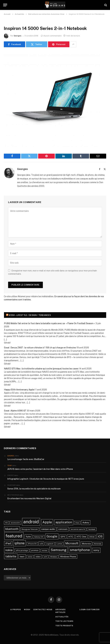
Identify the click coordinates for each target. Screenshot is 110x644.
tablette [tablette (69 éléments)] (11, 556)
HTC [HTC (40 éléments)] (71, 537)
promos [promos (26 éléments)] (35, 550)
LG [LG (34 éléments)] (41, 543)
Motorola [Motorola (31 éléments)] (86, 544)
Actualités (62, 617)
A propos (16, 609)
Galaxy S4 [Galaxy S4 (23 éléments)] (39, 537)
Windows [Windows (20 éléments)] (54, 557)
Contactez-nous (43, 609)
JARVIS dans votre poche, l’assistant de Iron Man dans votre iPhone (40, 469)
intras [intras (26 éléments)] (92, 537)
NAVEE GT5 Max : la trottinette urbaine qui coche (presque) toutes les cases (41, 369)
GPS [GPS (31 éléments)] (63, 537)
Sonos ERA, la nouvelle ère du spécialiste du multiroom (34, 489)
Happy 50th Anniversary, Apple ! (20, 390)
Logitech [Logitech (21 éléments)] (50, 544)
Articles (60, 612)
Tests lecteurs (64, 621)
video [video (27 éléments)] (38, 557)
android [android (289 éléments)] (31, 522)
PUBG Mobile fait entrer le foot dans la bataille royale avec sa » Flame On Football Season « (50, 323)
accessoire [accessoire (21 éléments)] (15, 523)
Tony (10, 466)
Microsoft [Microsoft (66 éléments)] (72, 543)
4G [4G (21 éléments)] (6, 523)
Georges (18, 36)
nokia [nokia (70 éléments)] (9, 550)
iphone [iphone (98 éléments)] (19, 543)
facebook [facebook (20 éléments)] (92, 529)
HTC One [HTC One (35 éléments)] (81, 537)
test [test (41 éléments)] (22, 557)
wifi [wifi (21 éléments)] (45, 557)
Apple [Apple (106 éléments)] (47, 522)
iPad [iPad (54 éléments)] (8, 543)
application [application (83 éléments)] (64, 522)
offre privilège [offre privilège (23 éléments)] (22, 550)
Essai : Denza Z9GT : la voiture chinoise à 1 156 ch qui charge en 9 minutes (40, 348)
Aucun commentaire (51, 36)
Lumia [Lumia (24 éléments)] (59, 544)
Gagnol (11, 456)
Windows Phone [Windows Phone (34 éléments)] (68, 557)
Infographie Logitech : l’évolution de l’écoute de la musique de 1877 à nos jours (46, 479)
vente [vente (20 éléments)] (30, 557)
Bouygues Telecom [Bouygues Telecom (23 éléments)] (30, 529)
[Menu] (5, 5)
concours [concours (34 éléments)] (63, 529)
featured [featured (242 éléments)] (14, 536)
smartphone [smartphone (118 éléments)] (80, 550)
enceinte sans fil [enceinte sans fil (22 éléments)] (78, 529)
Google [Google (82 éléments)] (52, 536)
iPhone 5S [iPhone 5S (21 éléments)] (32, 544)
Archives (60, 609)
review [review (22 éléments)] (45, 550)
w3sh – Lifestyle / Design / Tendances (30, 315)
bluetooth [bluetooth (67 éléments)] (12, 529)
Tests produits (64, 626)
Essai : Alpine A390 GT (15, 411)
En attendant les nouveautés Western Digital (29, 498)
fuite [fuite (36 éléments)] (28, 537)
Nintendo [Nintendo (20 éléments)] (98, 544)
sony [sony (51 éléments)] (96, 550)
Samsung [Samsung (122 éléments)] (59, 550)
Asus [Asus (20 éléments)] (77, 523)
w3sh (27, 609)
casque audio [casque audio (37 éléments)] (48, 529)
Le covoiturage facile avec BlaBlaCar (26, 459)
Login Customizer (89, 609)
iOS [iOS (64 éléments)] (100, 536)
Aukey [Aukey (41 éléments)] (86, 522)
